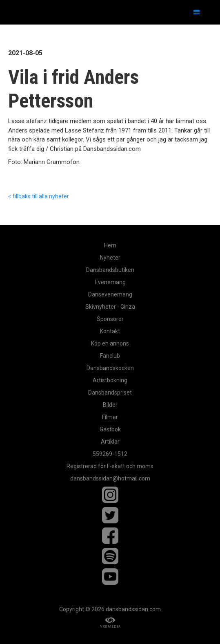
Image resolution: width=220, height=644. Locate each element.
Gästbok (110, 429)
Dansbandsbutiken (110, 270)
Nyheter (110, 258)
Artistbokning (110, 380)
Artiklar (110, 442)
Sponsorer (110, 319)
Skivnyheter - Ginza (110, 307)
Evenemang (110, 282)
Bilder (110, 405)
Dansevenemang (110, 294)
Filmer (110, 417)
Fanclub (110, 356)
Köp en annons (110, 343)
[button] (197, 12)
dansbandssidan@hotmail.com (110, 478)
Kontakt (110, 331)
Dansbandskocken (110, 368)
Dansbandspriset (110, 393)
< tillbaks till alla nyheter (39, 196)
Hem (110, 245)
